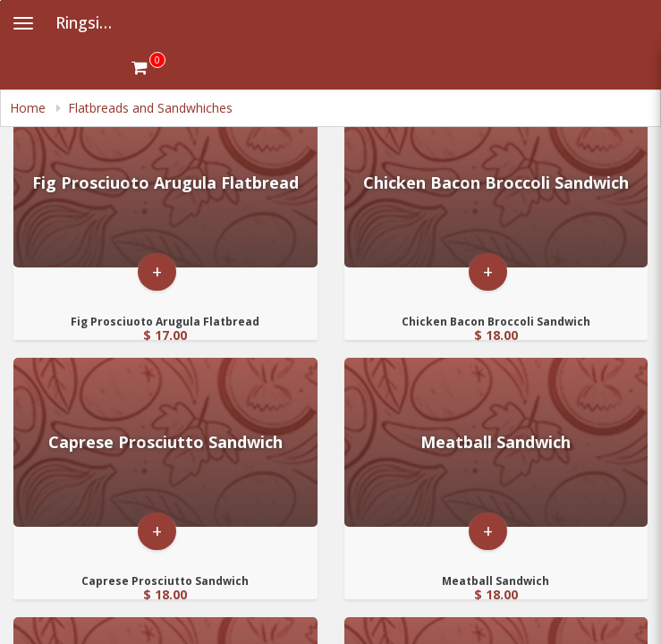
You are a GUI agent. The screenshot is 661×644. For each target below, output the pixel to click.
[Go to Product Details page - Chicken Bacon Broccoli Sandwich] (496, 183)
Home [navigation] (30, 108)
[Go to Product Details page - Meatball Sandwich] (496, 442)
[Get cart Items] (148, 67)
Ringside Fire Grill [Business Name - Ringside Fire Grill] (93, 22)
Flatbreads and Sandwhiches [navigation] (150, 108)
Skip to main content (0, 0)
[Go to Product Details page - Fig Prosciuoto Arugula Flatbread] (165, 183)
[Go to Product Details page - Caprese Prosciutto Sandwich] (165, 442)
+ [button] (157, 271)
